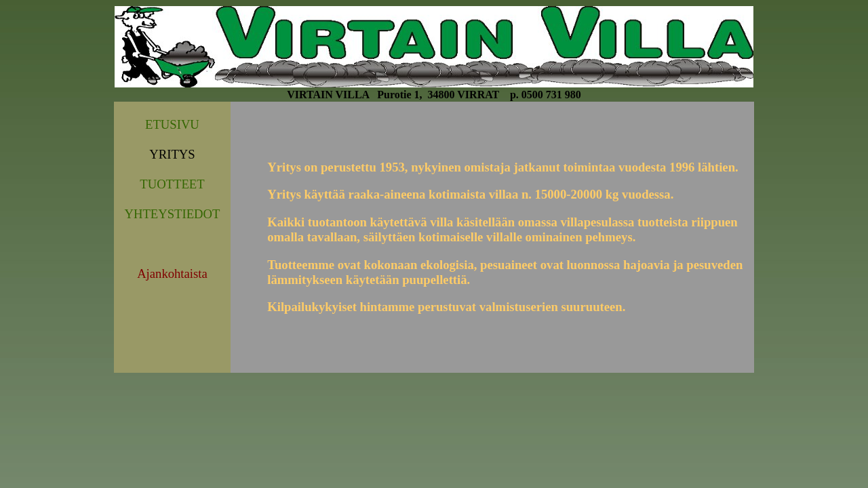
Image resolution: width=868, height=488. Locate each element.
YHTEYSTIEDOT (172, 214)
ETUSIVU (172, 124)
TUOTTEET (172, 184)
